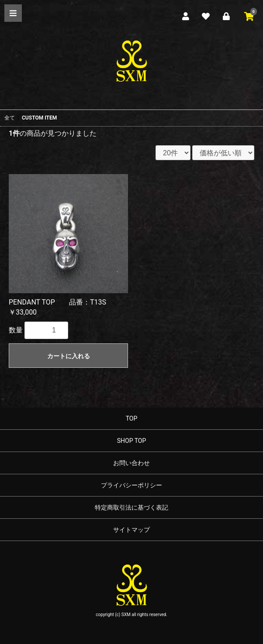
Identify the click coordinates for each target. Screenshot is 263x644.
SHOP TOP (132, 441)
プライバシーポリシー (131, 485)
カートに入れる (69, 356)
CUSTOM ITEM (39, 118)
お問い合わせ (131, 463)
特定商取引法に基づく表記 (131, 507)
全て (10, 118)
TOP (132, 418)
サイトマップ (131, 530)
